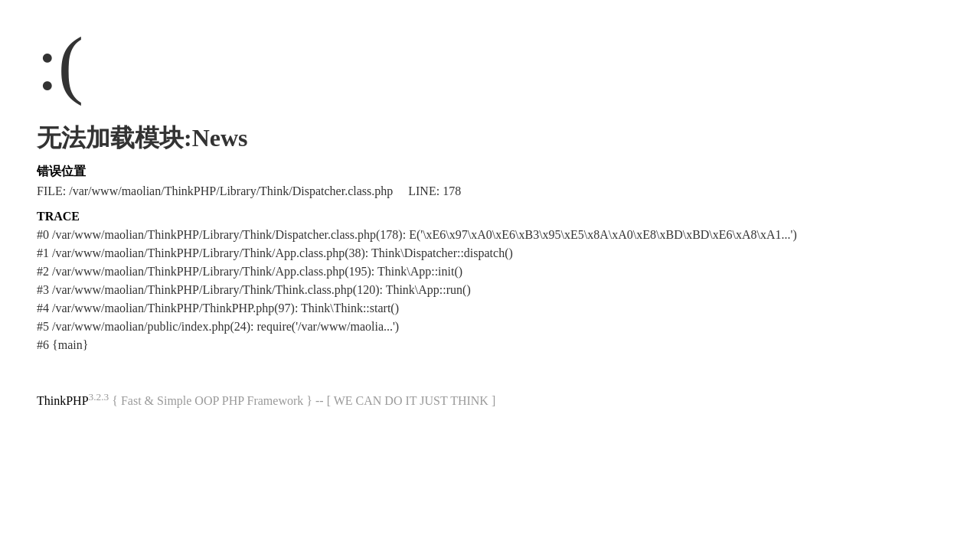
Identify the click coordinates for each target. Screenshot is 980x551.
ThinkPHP (63, 401)
